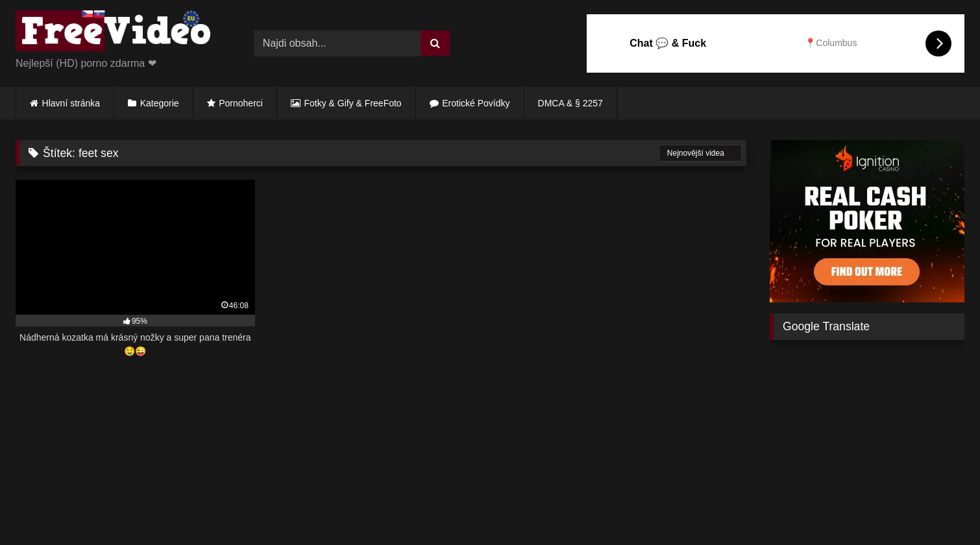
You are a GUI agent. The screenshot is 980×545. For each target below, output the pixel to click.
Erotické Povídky (476, 103)
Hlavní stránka (71, 103)
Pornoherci (241, 103)
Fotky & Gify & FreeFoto (353, 103)
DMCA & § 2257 (570, 103)
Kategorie (160, 103)
